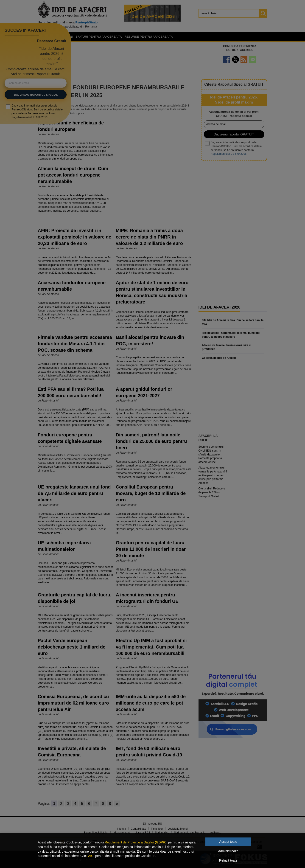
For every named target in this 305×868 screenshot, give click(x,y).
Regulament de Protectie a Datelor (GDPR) (135, 842)
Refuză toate (228, 860)
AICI (91, 856)
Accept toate (228, 842)
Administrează (228, 851)
